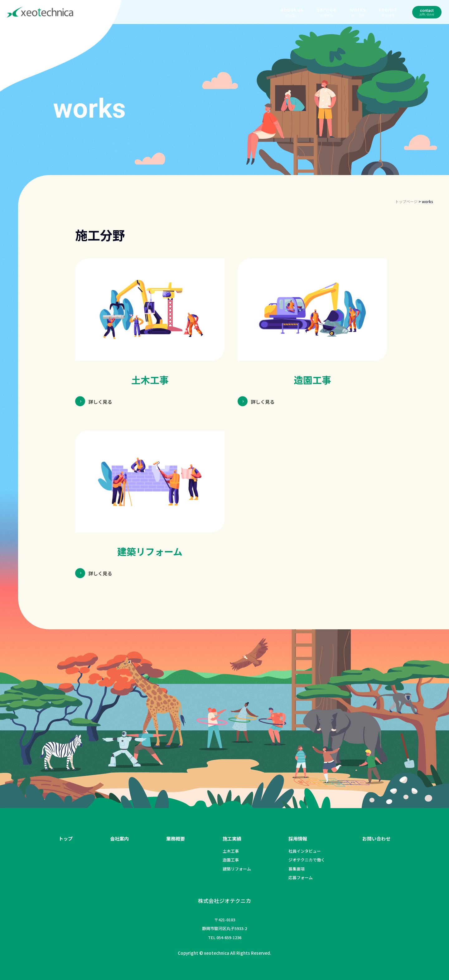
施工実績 (232, 839)
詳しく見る (102, 401)
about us (262, 20)
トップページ (406, 201)
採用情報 (298, 839)
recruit (358, 20)
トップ (66, 839)
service (297, 20)
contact (409, 20)
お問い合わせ (376, 839)
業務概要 (176, 839)
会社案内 (119, 839)
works (328, 20)
